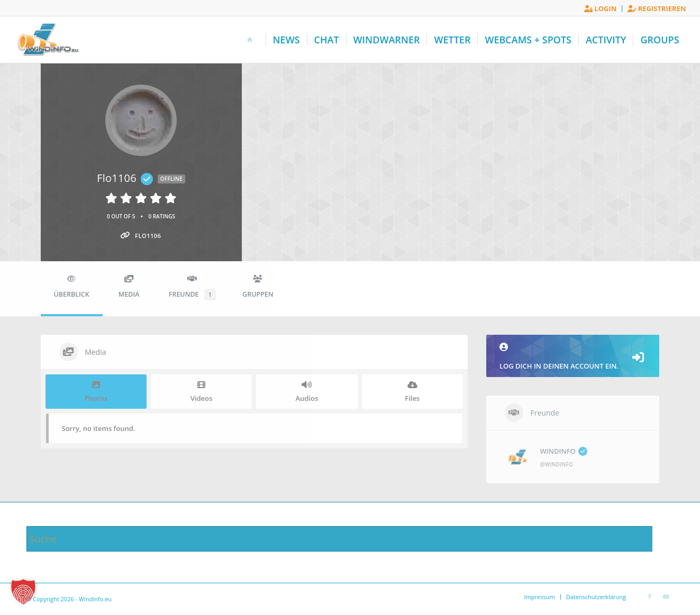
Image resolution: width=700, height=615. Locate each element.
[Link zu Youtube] (666, 596)
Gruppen (258, 287)
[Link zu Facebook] (650, 596)
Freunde (192, 288)
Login (600, 8)
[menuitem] (601, 9)
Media (129, 287)
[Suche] (350, 539)
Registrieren (657, 8)
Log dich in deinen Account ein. (573, 357)
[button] (23, 592)
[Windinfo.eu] (47, 40)
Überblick (72, 287)
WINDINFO (564, 451)
